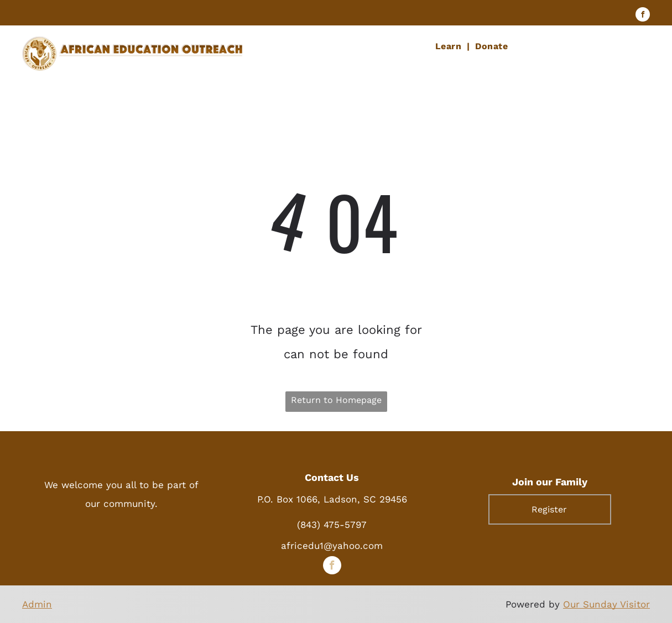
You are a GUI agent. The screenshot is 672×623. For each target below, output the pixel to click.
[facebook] (643, 16)
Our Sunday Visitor (606, 604)
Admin (37, 604)
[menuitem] (450, 46)
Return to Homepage (336, 400)
